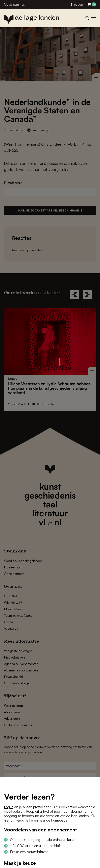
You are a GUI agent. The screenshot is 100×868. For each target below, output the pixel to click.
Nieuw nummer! (15, 5)
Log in (9, 807)
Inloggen (77, 5)
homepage (59, 820)
